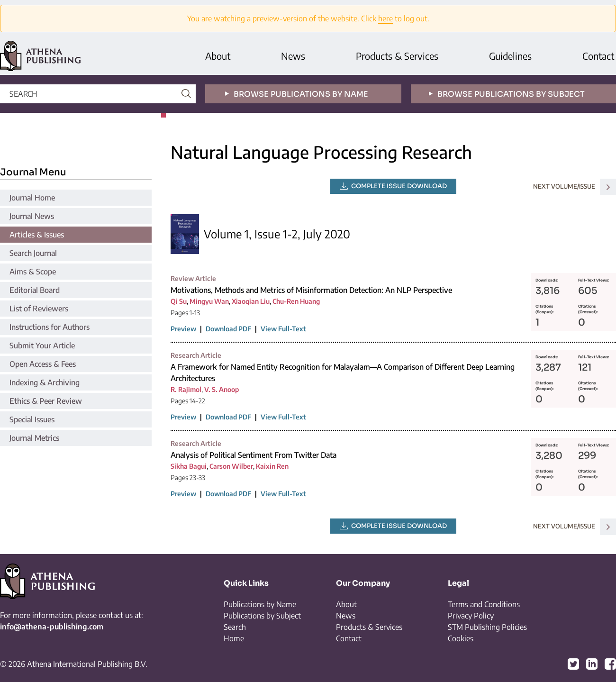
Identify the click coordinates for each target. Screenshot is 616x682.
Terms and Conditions (484, 604)
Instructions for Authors (50, 327)
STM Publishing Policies (487, 627)
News (293, 56)
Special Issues (32, 419)
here (385, 18)
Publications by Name (260, 604)
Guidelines (510, 56)
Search (235, 627)
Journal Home (32, 198)
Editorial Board (35, 290)
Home (234, 638)
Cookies (461, 638)
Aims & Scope (33, 272)
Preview (183, 329)
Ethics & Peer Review (46, 401)
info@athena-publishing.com (52, 627)
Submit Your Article (42, 346)
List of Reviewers (39, 309)
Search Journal (33, 253)
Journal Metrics (34, 438)
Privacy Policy (471, 616)
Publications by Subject (262, 616)
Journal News (32, 216)
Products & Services (397, 56)
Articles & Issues (37, 235)
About (218, 56)
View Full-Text (283, 329)
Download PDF (228, 329)
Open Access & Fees (43, 364)
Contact (598, 56)
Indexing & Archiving (45, 382)
